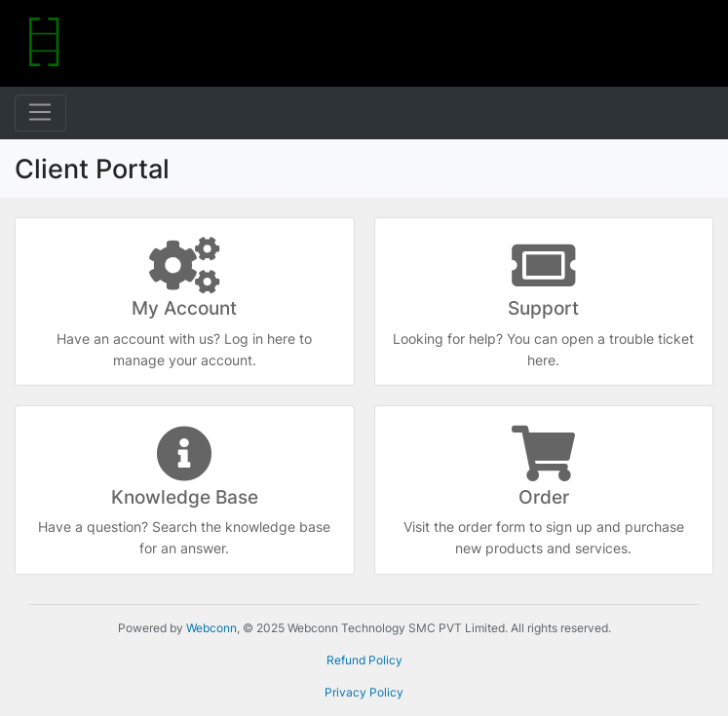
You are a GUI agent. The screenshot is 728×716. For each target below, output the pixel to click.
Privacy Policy (364, 692)
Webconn (211, 628)
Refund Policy (364, 660)
